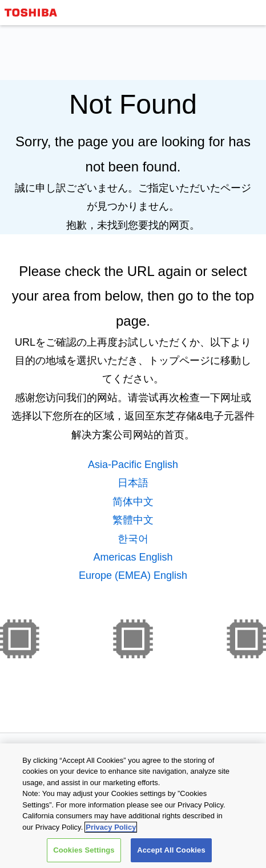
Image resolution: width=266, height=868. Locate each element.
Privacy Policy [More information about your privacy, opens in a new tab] (111, 827)
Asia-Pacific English (133, 465)
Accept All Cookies (171, 850)
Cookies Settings (84, 850)
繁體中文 (133, 520)
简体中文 (133, 502)
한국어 (133, 539)
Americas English (133, 557)
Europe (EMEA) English (133, 575)
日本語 (133, 483)
